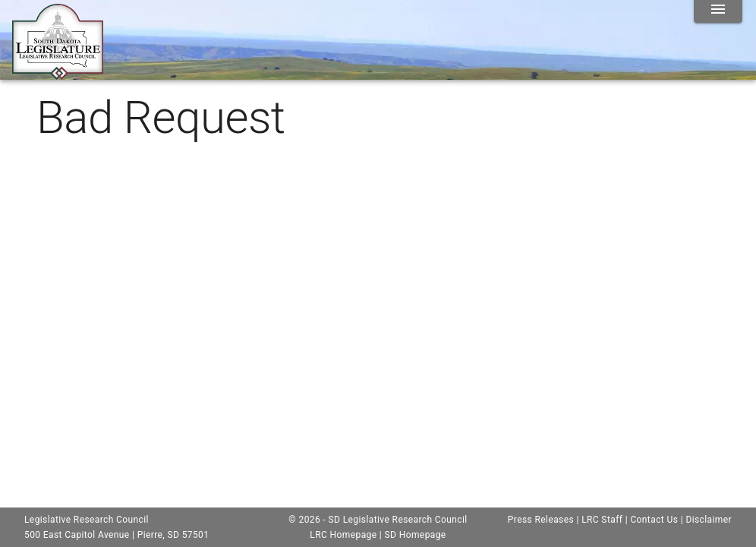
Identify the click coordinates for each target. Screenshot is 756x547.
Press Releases (541, 520)
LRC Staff (602, 520)
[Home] (58, 74)
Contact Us (654, 520)
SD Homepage (416, 535)
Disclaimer (709, 520)
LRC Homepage (343, 535)
